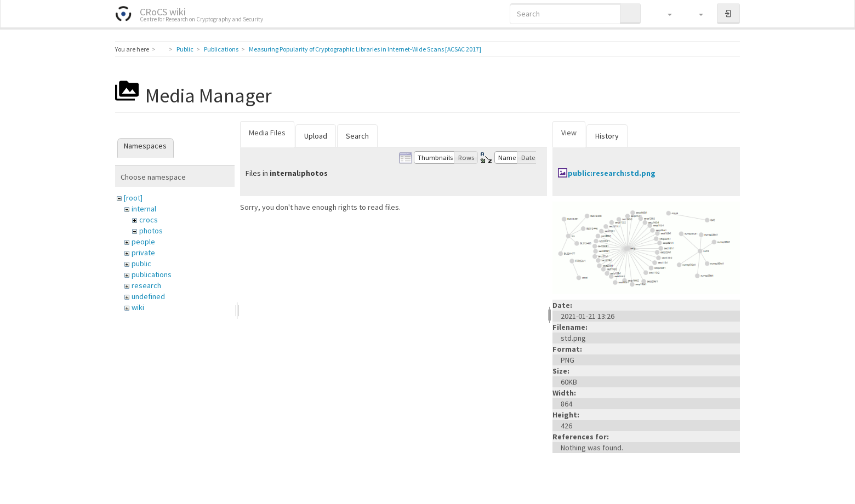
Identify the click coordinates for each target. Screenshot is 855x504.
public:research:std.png (612, 173)
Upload (316, 136)
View (569, 133)
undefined (148, 296)
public (141, 264)
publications (152, 274)
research (146, 285)
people (143, 242)
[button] (665, 14)
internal (144, 209)
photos (151, 231)
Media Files (267, 133)
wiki (138, 307)
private (143, 253)
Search (357, 136)
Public (185, 49)
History (607, 136)
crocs (149, 220)
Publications (221, 49)
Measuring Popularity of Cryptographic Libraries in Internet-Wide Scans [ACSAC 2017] (365, 49)
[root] (133, 198)
